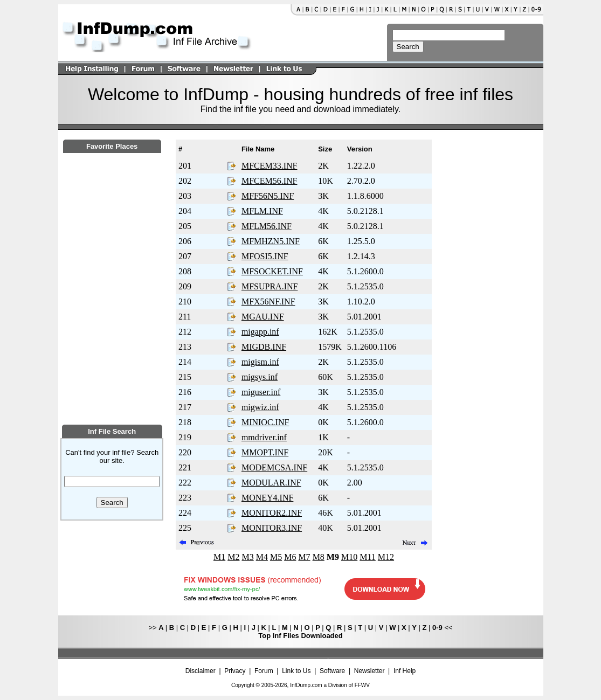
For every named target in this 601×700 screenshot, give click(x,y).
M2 (233, 557)
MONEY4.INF (267, 498)
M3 (247, 557)
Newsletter (369, 671)
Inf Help (405, 671)
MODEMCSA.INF (274, 467)
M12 (386, 557)
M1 (219, 557)
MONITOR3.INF (272, 528)
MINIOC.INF (265, 422)
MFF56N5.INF (268, 196)
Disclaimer (201, 671)
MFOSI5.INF (265, 256)
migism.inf (260, 362)
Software (332, 671)
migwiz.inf (260, 407)
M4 (262, 557)
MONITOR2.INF (272, 513)
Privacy (235, 671)
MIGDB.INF (264, 347)
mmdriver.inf (264, 437)
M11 (368, 557)
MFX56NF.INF (268, 302)
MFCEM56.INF (270, 181)
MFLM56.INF (267, 226)
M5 (276, 557)
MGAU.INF (263, 317)
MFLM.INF (262, 211)
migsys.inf (260, 377)
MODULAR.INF (271, 483)
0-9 (437, 628)
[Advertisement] (112, 349)
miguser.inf (261, 392)
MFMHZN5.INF (271, 241)
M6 (290, 557)
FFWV (362, 685)
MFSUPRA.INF (270, 286)
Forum (264, 671)
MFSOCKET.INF (272, 271)
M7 (304, 557)
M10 (349, 557)
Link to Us (296, 671)
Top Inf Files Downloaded (300, 636)
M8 (319, 557)
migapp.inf (260, 332)
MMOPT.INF (265, 452)
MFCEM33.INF (270, 166)
